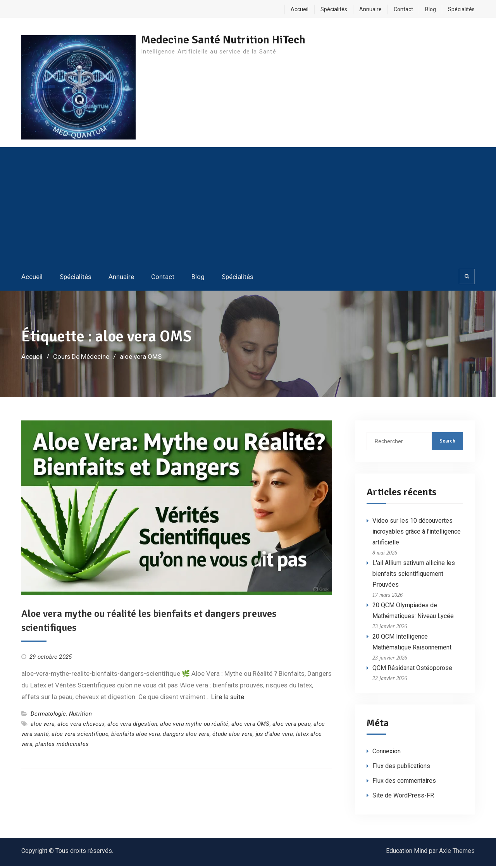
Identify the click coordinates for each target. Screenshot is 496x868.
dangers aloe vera (186, 736)
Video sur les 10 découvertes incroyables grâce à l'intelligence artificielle (417, 533)
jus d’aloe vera (275, 736)
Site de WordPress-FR (403, 797)
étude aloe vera (232, 736)
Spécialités (334, 9)
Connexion (387, 753)
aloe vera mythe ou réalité (194, 726)
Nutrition (80, 715)
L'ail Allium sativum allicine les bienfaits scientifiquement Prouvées (414, 575)
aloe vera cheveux (81, 726)
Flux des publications (401, 768)
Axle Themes (457, 853)
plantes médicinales (62, 746)
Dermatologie (48, 715)
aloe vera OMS (251, 726)
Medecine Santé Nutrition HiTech (226, 40)
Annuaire (370, 9)
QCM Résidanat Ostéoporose (412, 669)
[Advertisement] (248, 209)
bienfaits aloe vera (136, 736)
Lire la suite (228, 699)
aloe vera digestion (132, 726)
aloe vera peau (292, 726)
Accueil (300, 9)
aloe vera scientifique (80, 736)
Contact (403, 9)
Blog (431, 9)
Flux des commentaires (404, 783)
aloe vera (43, 726)
